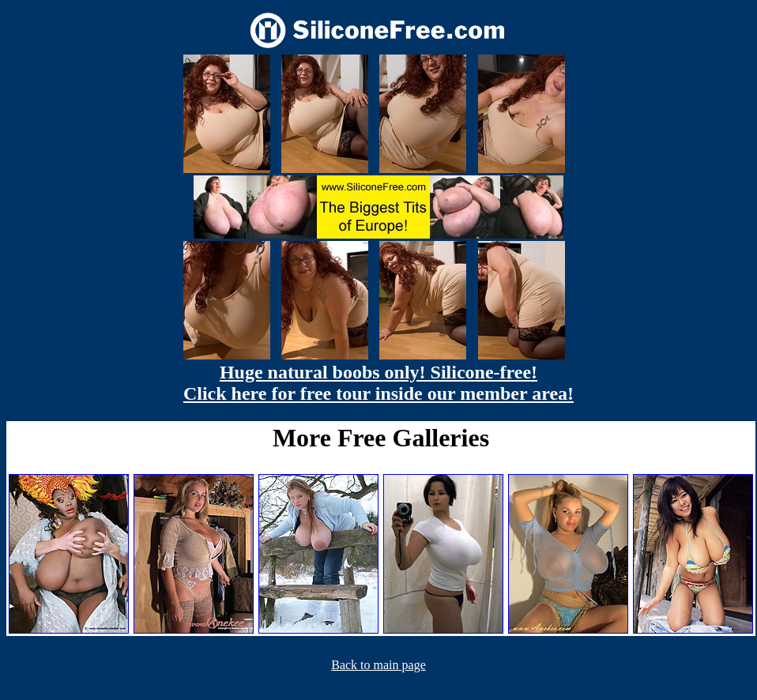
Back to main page (378, 665)
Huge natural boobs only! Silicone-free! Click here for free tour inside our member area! (378, 383)
